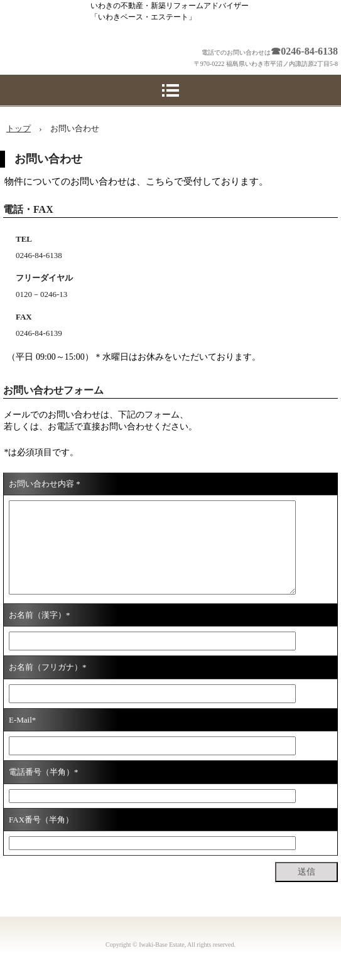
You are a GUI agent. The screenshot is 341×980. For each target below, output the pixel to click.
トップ (19, 128)
